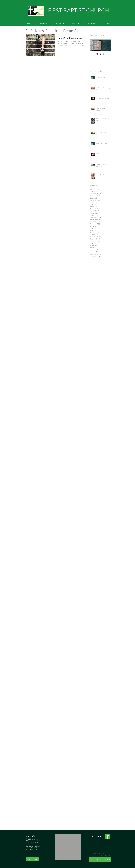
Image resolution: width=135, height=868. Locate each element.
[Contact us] (33, 859)
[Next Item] (108, 45)
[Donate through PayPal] (100, 860)
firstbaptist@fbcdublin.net (34, 846)
